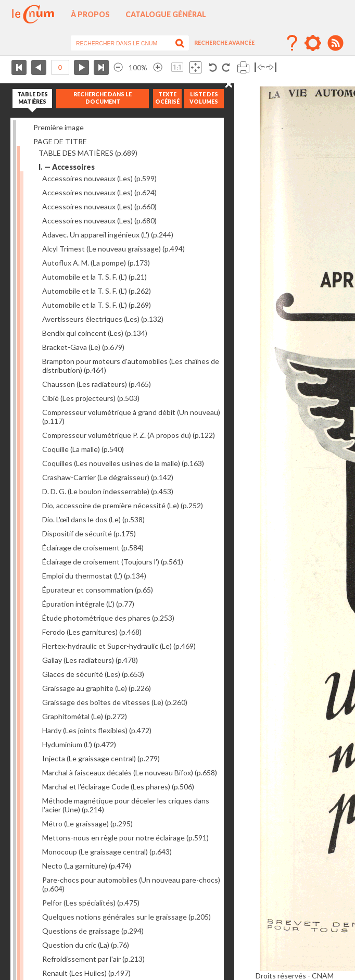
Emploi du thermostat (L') (94, 576)
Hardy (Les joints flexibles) (97, 730)
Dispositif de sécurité (89, 533)
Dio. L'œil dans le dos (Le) (93, 519)
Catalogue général (166, 14)
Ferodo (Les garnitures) (92, 632)
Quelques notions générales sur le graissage (126, 917)
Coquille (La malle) (83, 449)
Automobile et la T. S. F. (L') (94, 277)
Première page (19, 67)
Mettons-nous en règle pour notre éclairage (125, 838)
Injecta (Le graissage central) (101, 758)
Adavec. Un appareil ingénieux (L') (108, 235)
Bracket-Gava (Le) (83, 347)
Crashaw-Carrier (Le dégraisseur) (108, 477)
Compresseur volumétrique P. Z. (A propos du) (129, 435)
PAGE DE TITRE (60, 141)
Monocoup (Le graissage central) (107, 852)
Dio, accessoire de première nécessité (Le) (123, 505)
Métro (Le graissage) (87, 824)
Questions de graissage (93, 931)
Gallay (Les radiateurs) (90, 660)
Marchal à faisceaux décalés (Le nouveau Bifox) (130, 772)
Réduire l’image (118, 67)
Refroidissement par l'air (93, 959)
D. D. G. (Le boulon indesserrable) (108, 491)
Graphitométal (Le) (85, 716)
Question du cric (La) (86, 945)
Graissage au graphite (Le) (97, 688)
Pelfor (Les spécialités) (91, 903)
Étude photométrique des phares (108, 618)
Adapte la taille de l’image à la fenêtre (195, 67)
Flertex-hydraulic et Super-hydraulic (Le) (119, 646)
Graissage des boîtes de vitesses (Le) (115, 702)
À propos (90, 14)
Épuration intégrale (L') (88, 604)
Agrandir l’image (158, 67)
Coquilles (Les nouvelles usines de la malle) (123, 463)
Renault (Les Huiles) (86, 973)
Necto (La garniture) (87, 866)
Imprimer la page (243, 67)
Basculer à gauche (259, 67)
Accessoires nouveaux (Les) (99, 178)
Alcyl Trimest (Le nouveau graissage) (113, 249)
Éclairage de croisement (93, 548)
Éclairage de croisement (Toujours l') (113, 562)
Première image (59, 127)
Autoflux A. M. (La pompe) (96, 263)
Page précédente (39, 67)
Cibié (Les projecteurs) (91, 398)
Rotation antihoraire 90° (213, 67)
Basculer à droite (271, 67)
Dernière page (101, 67)
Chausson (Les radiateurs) (97, 384)
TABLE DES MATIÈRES (88, 153)
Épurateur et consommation (98, 590)
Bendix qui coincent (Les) (95, 333)
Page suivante (81, 67)
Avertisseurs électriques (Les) (103, 319)
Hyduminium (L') (79, 744)
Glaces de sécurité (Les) (93, 674)
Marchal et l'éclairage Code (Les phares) (118, 787)
